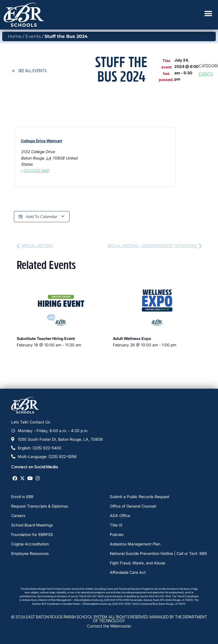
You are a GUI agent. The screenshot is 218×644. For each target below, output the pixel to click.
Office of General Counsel (133, 506)
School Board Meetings (32, 525)
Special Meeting (35, 246)
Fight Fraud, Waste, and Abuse (138, 563)
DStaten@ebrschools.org (97, 604)
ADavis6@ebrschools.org (88, 600)
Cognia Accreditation (30, 544)
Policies (117, 534)
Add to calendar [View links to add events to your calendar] (42, 217)
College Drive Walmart (41, 141)
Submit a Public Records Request (140, 497)
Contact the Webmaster (109, 626)
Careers (18, 516)
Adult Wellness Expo (132, 338)
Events (33, 36)
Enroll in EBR (22, 497)
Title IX (116, 525)
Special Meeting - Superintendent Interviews (154, 246)
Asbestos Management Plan (135, 544)
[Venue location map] (119, 157)
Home (15, 36)
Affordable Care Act (128, 572)
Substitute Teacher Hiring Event (46, 338)
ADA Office (120, 516)
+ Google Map (35, 171)
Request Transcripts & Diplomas (40, 506)
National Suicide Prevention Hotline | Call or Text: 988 (158, 553)
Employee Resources (30, 553)
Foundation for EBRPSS (32, 534)
